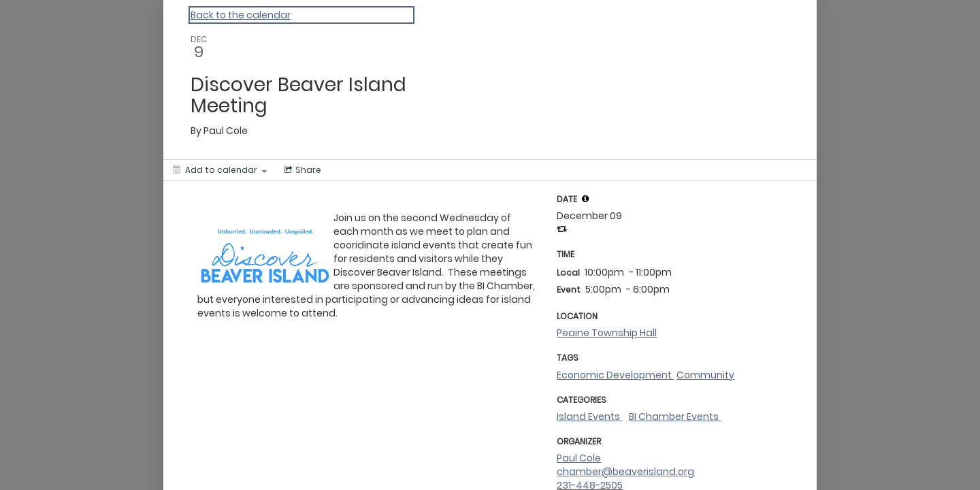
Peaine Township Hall (607, 333)
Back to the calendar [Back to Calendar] (241, 15)
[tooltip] (585, 199)
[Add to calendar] (220, 170)
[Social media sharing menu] (301, 170)
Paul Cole (579, 458)
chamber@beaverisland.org (625, 472)
